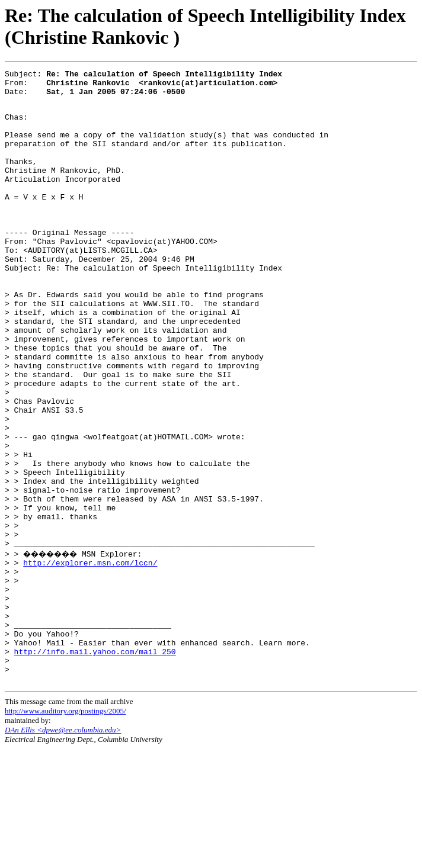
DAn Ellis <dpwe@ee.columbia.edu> (63, 849)
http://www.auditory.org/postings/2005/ (65, 830)
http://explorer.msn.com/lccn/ (90, 658)
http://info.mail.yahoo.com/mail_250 (95, 765)
